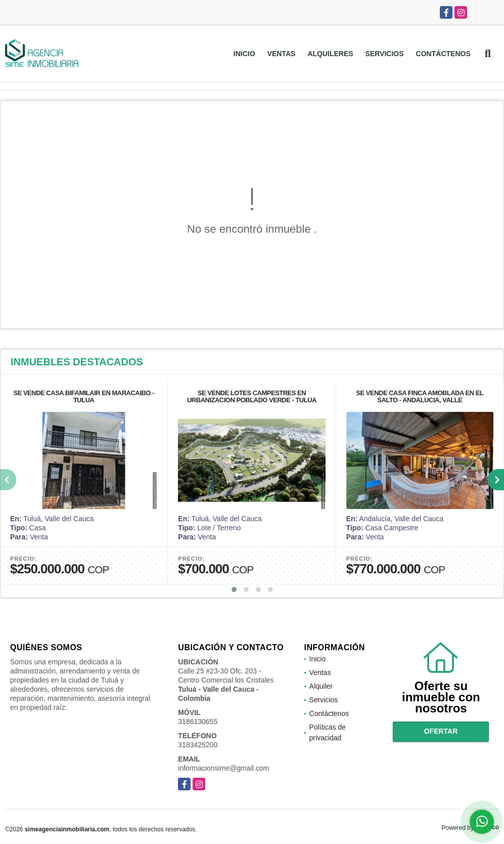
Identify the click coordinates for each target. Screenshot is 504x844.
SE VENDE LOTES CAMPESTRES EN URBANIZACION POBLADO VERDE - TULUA (252, 396)
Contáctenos (443, 54)
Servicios (385, 54)
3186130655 (198, 722)
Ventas (282, 54)
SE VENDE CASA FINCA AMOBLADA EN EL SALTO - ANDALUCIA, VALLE (420, 396)
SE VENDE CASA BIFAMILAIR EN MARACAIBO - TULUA (84, 396)
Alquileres (330, 54)
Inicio (244, 54)
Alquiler (321, 686)
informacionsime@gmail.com (223, 768)
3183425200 (198, 745)
